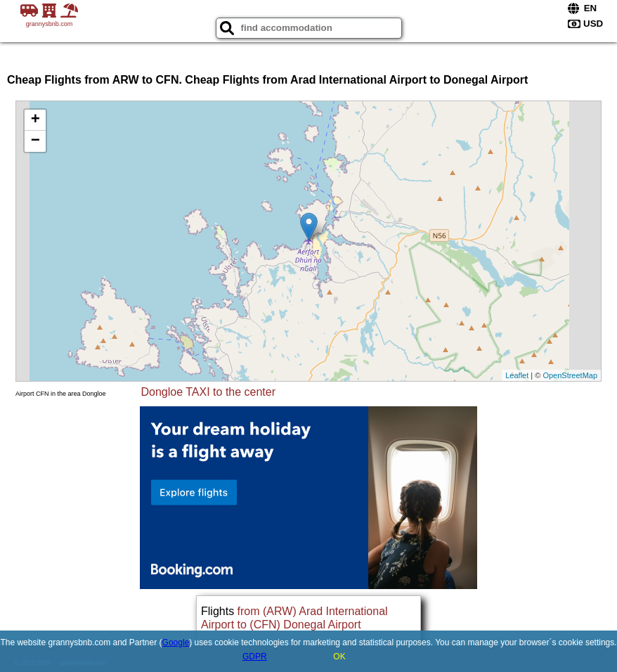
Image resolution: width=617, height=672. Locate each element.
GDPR (255, 657)
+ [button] (35, 120)
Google (176, 642)
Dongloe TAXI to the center (209, 392)
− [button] (35, 141)
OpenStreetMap (570, 375)
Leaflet (517, 375)
